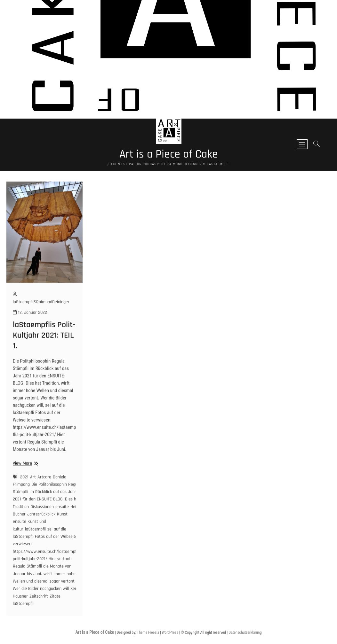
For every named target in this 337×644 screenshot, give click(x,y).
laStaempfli (35, 539)
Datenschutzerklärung (245, 632)
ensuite (62, 517)
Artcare (44, 487)
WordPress (170, 632)
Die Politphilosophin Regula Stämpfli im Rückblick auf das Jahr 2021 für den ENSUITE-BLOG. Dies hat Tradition (47, 506)
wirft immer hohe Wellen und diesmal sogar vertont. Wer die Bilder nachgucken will (44, 592)
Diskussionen (42, 517)
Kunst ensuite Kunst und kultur (40, 532)
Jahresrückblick (41, 524)
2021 (24, 487)
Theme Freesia (148, 632)
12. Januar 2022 (30, 323)
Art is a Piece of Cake (169, 154)
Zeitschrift (39, 607)
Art (33, 487)
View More (25, 474)
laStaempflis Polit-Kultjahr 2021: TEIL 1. (44, 346)
